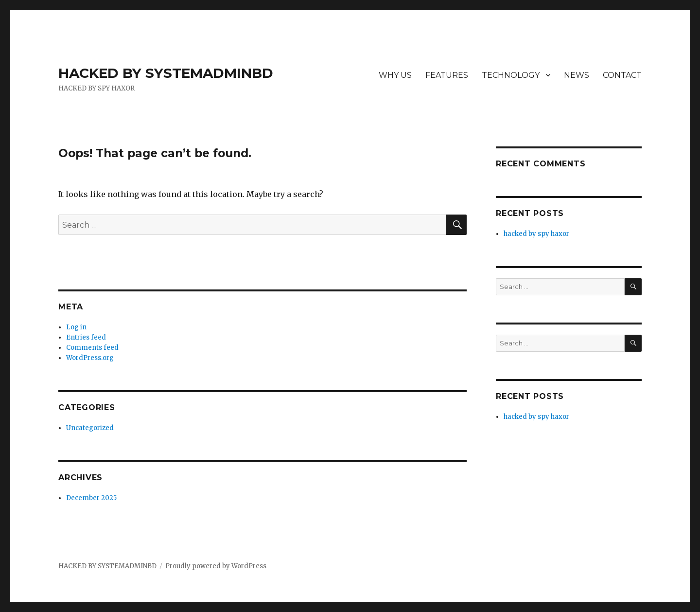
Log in (76, 327)
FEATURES (447, 75)
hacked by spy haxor (536, 234)
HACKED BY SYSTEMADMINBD (166, 73)
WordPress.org (90, 358)
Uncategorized (90, 428)
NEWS (577, 75)
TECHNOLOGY (511, 75)
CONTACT (622, 75)
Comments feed (92, 348)
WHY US (395, 75)
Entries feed (86, 337)
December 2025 (91, 498)
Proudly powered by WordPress (216, 566)
